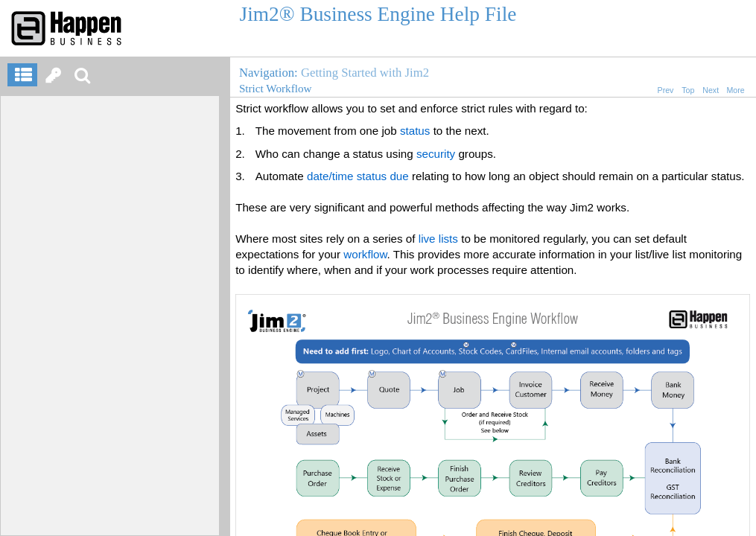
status (415, 131)
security (436, 154)
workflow (365, 254)
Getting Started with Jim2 (365, 73)
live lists (438, 239)
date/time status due (358, 176)
